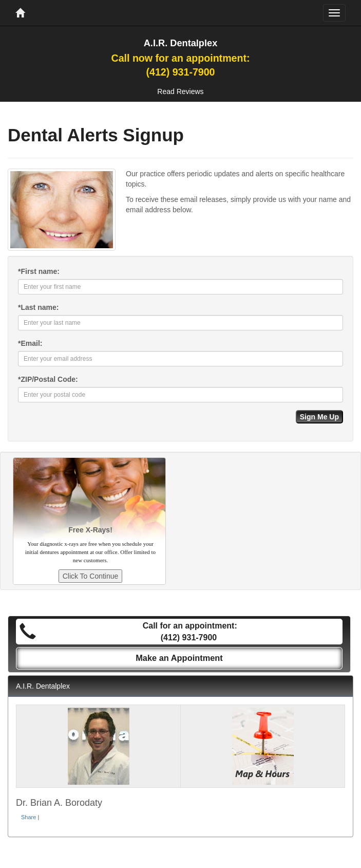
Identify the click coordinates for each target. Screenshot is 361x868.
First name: (39, 271)
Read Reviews (180, 91)
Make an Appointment (179, 658)
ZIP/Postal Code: (48, 379)
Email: (30, 343)
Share (28, 817)
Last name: (38, 307)
